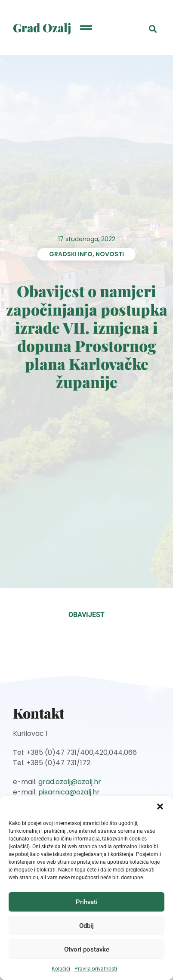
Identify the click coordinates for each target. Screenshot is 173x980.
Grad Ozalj (42, 28)
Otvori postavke (87, 949)
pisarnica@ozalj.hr (69, 792)
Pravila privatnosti (96, 969)
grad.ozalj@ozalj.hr (70, 782)
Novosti (110, 254)
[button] (160, 806)
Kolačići (61, 969)
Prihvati (87, 902)
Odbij (86, 926)
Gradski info (71, 254)
